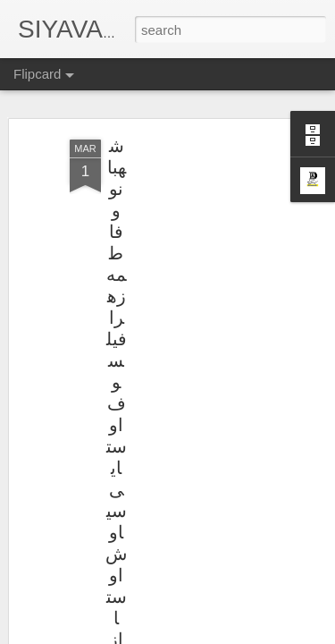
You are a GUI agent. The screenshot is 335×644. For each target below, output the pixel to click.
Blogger (224, 634)
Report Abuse (276, 634)
